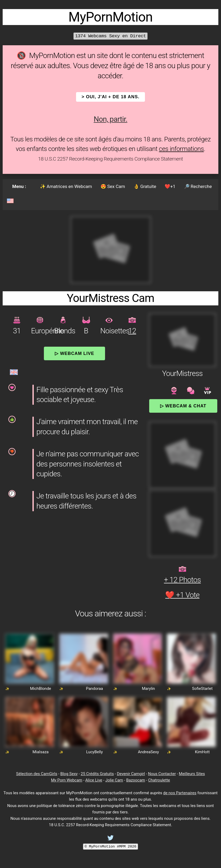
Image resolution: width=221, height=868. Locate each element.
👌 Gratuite (145, 186)
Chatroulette (159, 780)
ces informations (182, 149)
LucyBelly (95, 752)
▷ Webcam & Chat (183, 406)
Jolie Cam (114, 780)
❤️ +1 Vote (182, 595)
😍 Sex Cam (113, 186)
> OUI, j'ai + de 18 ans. (111, 97)
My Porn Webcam (67, 780)
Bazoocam (135, 780)
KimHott (202, 752)
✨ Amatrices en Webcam (66, 186)
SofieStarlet (202, 689)
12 (132, 331)
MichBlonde (41, 689)
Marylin (148, 689)
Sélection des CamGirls (37, 774)
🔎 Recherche (198, 186)
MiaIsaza (40, 752)
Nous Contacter (162, 774)
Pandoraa (94, 689)
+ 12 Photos (182, 580)
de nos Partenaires (180, 793)
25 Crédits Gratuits (97, 774)
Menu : (19, 186)
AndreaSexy (149, 752)
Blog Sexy (69, 774)
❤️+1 (170, 186)
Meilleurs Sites (192, 774)
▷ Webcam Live (74, 353)
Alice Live (94, 780)
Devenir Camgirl (131, 774)
